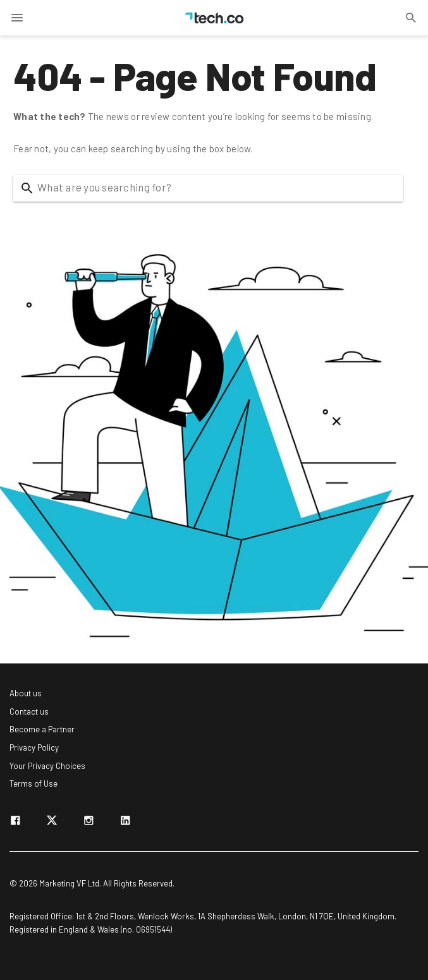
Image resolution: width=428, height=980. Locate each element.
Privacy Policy (34, 747)
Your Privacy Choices (47, 766)
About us (26, 693)
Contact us (29, 711)
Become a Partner (42, 729)
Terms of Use (34, 783)
